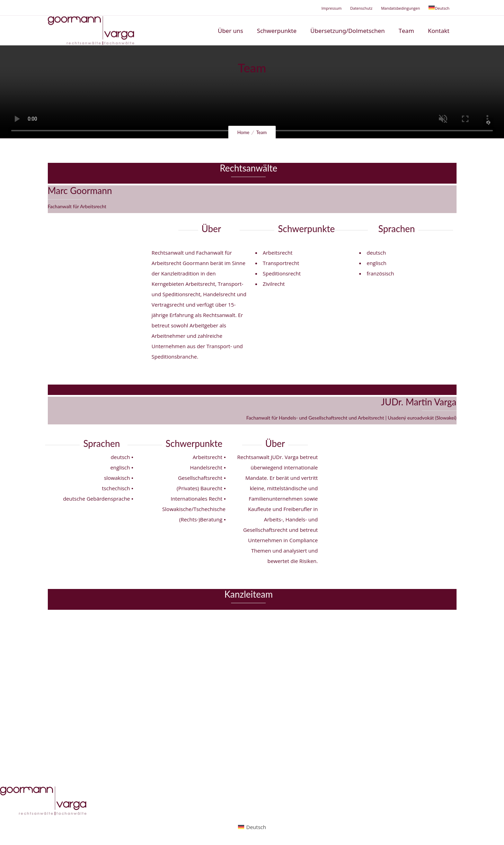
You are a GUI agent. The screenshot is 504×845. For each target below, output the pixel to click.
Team (406, 30)
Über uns (231, 30)
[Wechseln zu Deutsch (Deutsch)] (252, 827)
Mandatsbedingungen (400, 8)
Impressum (331, 8)
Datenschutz (361, 8)
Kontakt (439, 30)
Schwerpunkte (277, 30)
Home (243, 132)
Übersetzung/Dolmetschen (348, 30)
